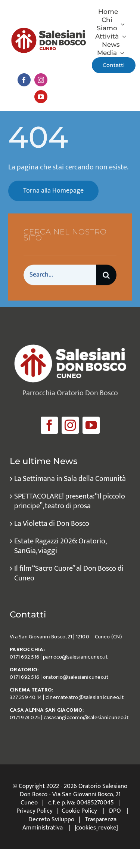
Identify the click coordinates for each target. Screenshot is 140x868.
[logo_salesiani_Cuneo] (49, 31)
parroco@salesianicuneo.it (75, 657)
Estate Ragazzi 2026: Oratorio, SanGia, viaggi (60, 546)
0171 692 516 (24, 657)
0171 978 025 (25, 717)
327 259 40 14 (26, 697)
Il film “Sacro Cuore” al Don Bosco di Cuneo (69, 573)
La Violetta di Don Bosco (52, 524)
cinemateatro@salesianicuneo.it (85, 697)
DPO (115, 811)
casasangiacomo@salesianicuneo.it (86, 717)
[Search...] (60, 275)
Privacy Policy (35, 811)
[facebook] (24, 80)
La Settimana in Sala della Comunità (70, 479)
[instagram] (41, 80)
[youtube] (41, 97)
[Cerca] (106, 275)
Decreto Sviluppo (51, 819)
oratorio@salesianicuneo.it (76, 677)
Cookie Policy (79, 811)
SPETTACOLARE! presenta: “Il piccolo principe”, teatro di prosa (70, 501)
